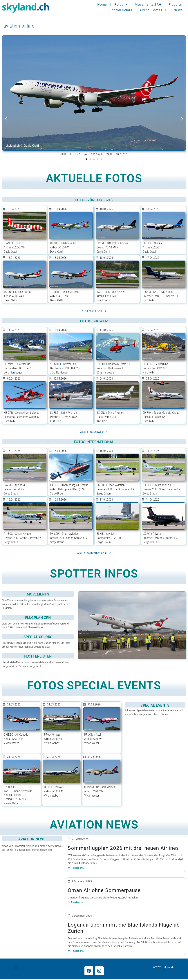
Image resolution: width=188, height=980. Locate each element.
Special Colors (121, 10)
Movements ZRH (148, 4)
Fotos (121, 5)
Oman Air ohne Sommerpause (104, 892)
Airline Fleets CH (153, 10)
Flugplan (176, 4)
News (178, 10)
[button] (6, 119)
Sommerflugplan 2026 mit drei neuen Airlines (123, 849)
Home (102, 4)
